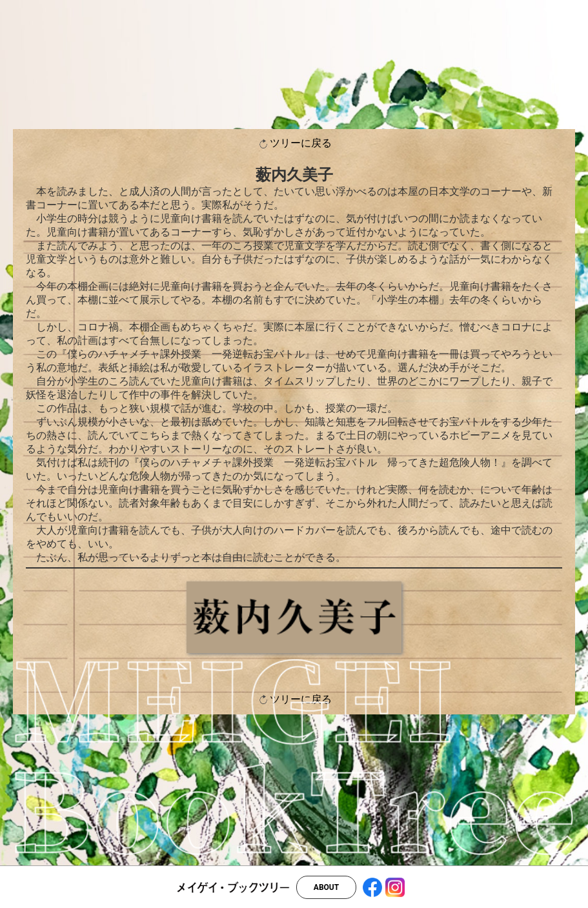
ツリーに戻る (294, 144)
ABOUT (326, 887)
